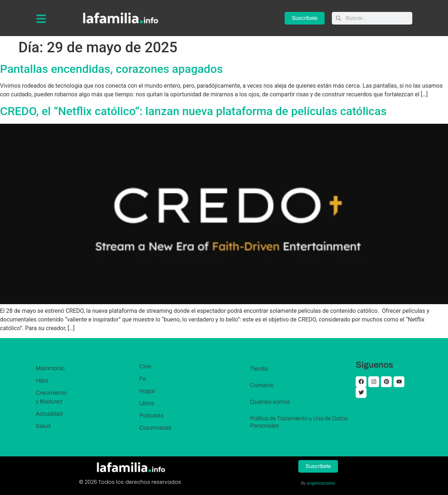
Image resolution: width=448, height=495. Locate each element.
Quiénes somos (270, 402)
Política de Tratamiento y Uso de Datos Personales (299, 422)
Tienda (259, 369)
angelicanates (321, 483)
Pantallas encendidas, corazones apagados (111, 69)
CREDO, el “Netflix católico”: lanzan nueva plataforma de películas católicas (193, 111)
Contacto (262, 385)
